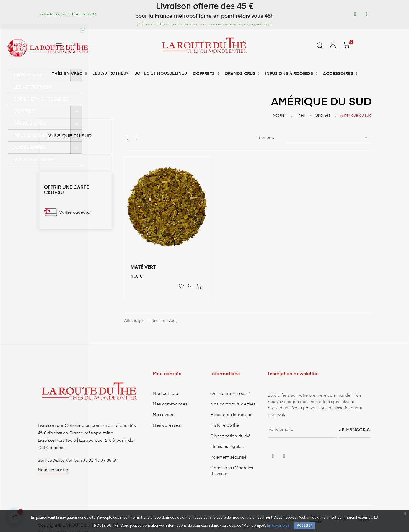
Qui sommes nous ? (230, 380)
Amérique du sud (69, 136)
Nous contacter (53, 456)
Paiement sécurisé (228, 444)
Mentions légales (227, 433)
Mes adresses (166, 412)
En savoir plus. (279, 526)
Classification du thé (230, 423)
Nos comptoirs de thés (233, 391)
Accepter (304, 526)
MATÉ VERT (144, 252)
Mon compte (165, 380)
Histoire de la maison (231, 401)
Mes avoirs (163, 401)
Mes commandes (170, 391)
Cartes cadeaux (75, 212)
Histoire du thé (225, 412)
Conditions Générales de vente (232, 457)
